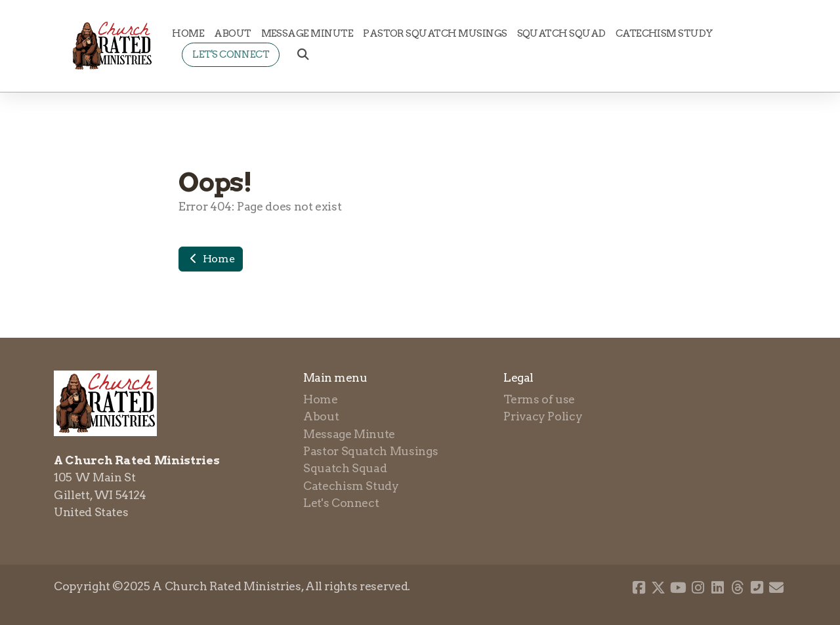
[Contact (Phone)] (757, 588)
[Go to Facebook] (639, 588)
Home (211, 259)
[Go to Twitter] (658, 588)
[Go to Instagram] (698, 588)
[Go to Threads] (737, 588)
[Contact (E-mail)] (776, 588)
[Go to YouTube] (678, 588)
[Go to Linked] (717, 588)
